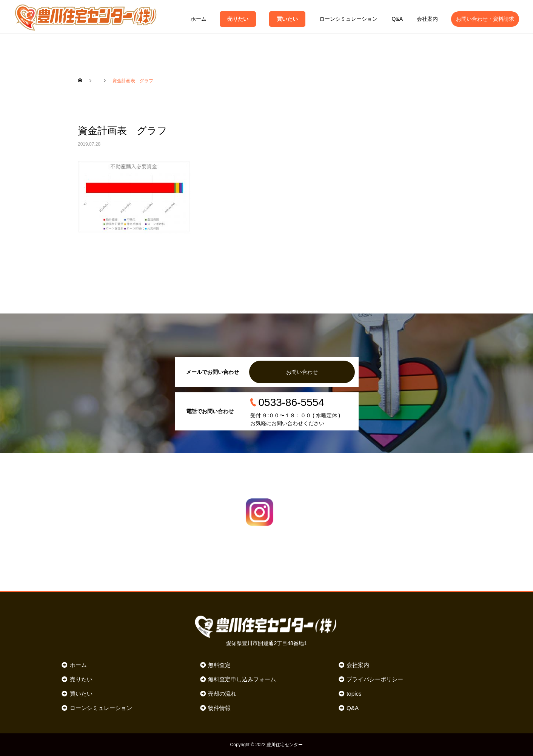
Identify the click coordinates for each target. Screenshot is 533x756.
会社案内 (427, 19)
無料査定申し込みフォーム (242, 679)
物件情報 (219, 708)
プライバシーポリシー (375, 679)
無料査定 (219, 665)
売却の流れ (222, 694)
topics (354, 694)
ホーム (199, 19)
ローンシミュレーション (348, 19)
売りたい (238, 19)
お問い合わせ (302, 372)
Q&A (397, 19)
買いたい (287, 19)
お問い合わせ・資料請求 (485, 19)
